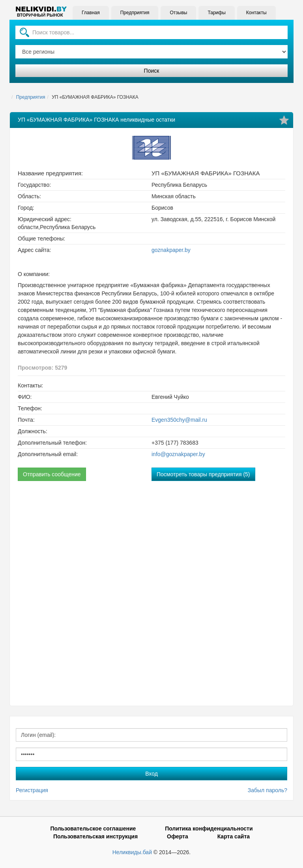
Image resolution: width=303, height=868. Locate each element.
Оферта (178, 836)
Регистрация (32, 790)
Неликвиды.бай (132, 852)
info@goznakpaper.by (178, 454)
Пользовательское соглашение (93, 829)
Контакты (256, 13)
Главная (91, 13)
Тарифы (216, 13)
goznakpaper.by (171, 250)
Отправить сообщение (52, 474)
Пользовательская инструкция (95, 836)
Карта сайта (234, 836)
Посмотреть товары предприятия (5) (203, 474)
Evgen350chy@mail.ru (179, 420)
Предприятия (135, 13)
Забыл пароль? (267, 790)
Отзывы (178, 13)
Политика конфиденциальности (209, 829)
